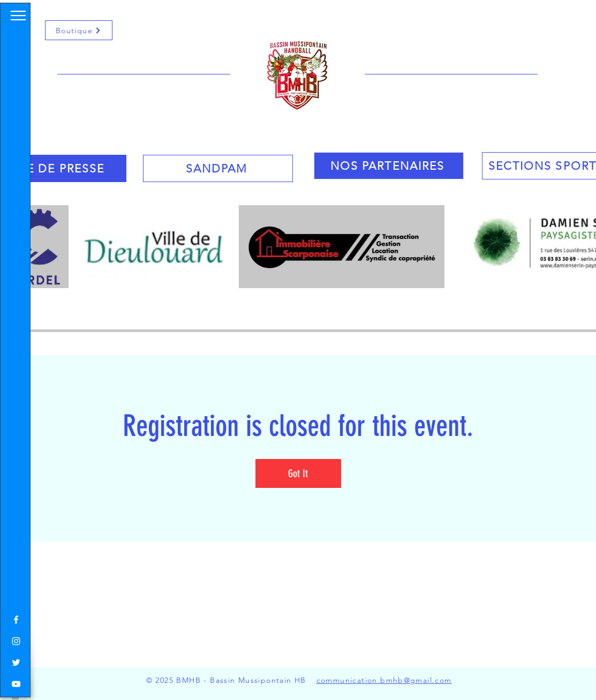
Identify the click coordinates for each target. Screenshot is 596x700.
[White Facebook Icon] (16, 620)
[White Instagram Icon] (16, 641)
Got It (298, 473)
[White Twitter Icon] (16, 663)
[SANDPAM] (218, 168)
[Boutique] (79, 30)
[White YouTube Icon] (16, 684)
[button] (18, 16)
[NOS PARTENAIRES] (389, 166)
